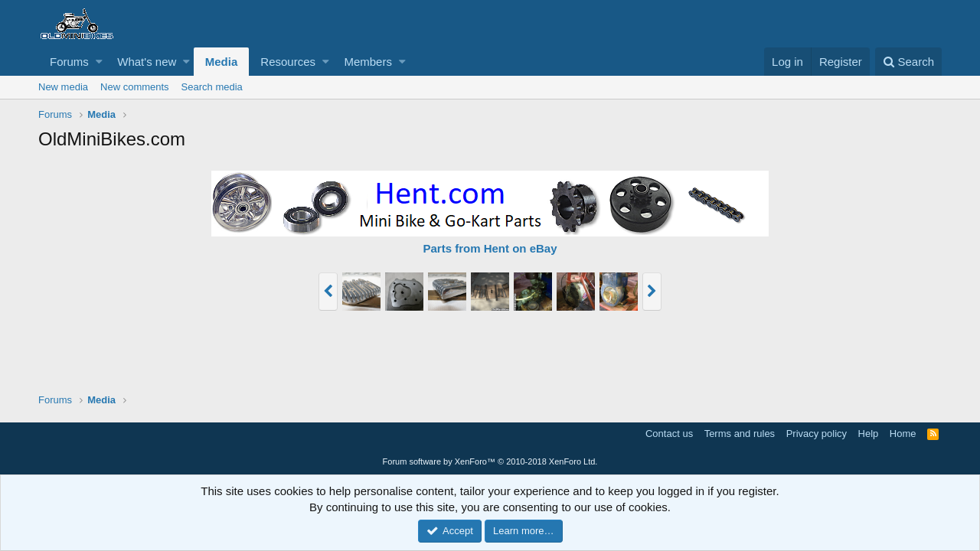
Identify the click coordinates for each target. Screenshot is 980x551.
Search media (212, 87)
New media (63, 87)
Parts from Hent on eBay (490, 248)
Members (368, 62)
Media (222, 62)
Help (869, 434)
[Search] (908, 62)
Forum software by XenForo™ (490, 461)
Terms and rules (740, 434)
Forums (69, 62)
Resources (288, 62)
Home (903, 434)
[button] (99, 62)
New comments (135, 87)
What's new (147, 62)
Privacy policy (817, 434)
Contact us (669, 434)
